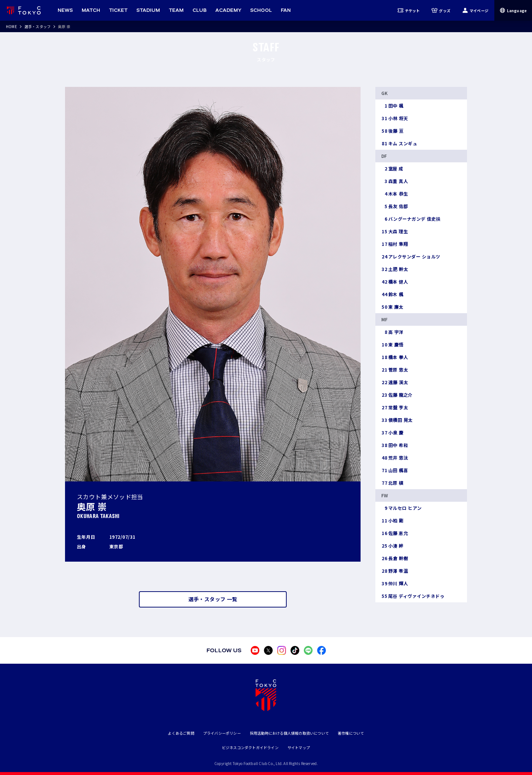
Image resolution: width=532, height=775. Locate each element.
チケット (409, 10)
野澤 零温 (395, 571)
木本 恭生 (395, 194)
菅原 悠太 (395, 370)
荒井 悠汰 (395, 458)
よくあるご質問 (181, 733)
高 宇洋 (392, 332)
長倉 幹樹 (395, 558)
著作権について (351, 733)
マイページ (475, 10)
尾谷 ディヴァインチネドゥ (413, 596)
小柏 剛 (392, 521)
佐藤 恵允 (395, 533)
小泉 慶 (392, 433)
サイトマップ (299, 747)
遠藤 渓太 (395, 382)
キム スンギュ (399, 143)
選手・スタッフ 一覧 (213, 599)
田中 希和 (395, 445)
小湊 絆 (392, 546)
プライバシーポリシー (222, 733)
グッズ (441, 10)
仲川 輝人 (395, 583)
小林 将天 (395, 118)
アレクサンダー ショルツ (411, 257)
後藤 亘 (392, 131)
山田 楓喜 (395, 470)
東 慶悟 (392, 345)
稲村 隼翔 (395, 244)
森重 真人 (395, 181)
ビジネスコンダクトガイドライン (250, 747)
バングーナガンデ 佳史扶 (411, 219)
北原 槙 (392, 483)
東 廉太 (392, 307)
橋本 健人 (395, 282)
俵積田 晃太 (397, 420)
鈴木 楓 (392, 294)
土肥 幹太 (395, 269)
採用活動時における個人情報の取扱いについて (289, 733)
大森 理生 (395, 231)
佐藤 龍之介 (397, 395)
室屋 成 (392, 169)
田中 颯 (392, 106)
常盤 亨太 (395, 407)
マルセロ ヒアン (402, 508)
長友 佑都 (395, 206)
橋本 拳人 (395, 357)
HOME (11, 26)
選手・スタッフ (37, 26)
